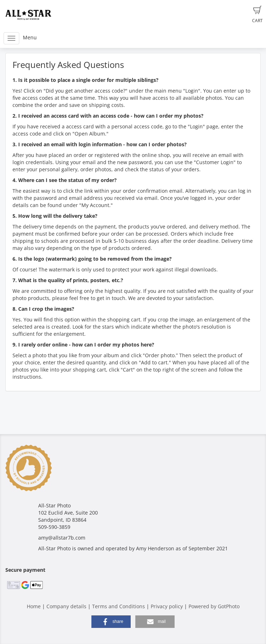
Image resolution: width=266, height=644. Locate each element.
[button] (111, 622)
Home (34, 606)
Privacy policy (167, 606)
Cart (257, 15)
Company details (66, 606)
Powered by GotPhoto (214, 606)
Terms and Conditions (119, 606)
